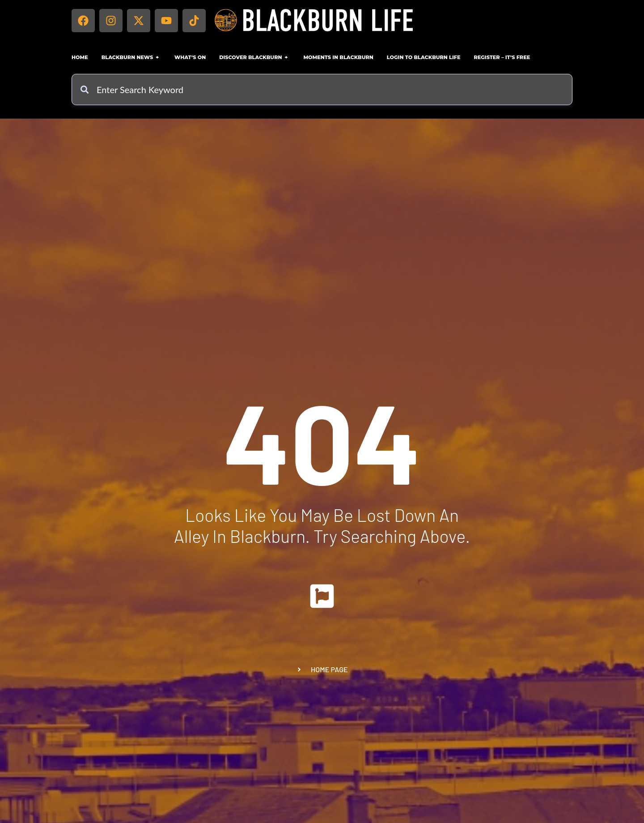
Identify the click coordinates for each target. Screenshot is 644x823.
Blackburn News (131, 57)
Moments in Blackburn (338, 57)
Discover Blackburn (254, 57)
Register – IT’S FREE (502, 57)
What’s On (190, 57)
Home (80, 57)
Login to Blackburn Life (424, 57)
